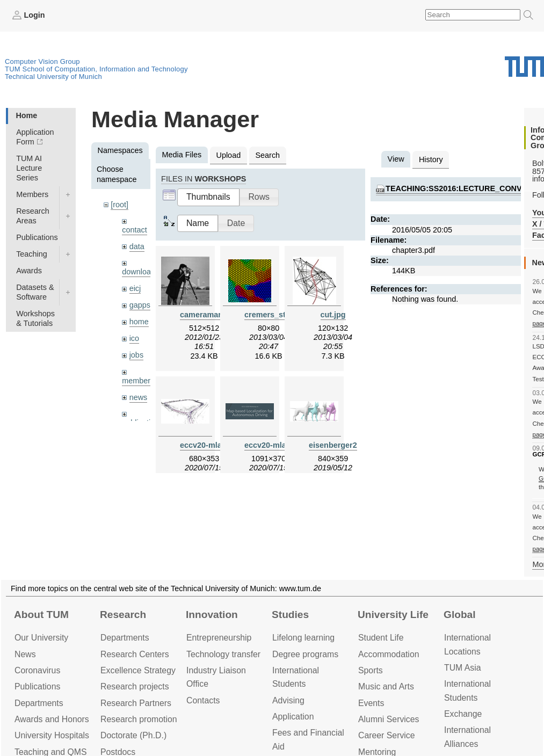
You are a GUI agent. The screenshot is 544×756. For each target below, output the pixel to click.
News (25, 654)
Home (26, 115)
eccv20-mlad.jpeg (212, 445)
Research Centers (135, 654)
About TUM (41, 615)
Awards (29, 271)
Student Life (381, 638)
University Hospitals (52, 735)
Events (371, 703)
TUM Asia (463, 668)
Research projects (135, 686)
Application (293, 717)
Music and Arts (386, 686)
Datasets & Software (35, 292)
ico (134, 338)
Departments (39, 703)
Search (267, 155)
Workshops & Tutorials (35, 318)
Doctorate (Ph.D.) (133, 735)
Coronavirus (37, 670)
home (139, 322)
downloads (140, 272)
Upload (229, 155)
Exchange (463, 714)
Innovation (212, 615)
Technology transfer (223, 654)
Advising (288, 700)
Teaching (32, 254)
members (138, 381)
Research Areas (33, 216)
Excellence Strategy (138, 670)
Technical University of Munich (53, 77)
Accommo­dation (389, 654)
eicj (135, 288)
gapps (140, 305)
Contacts (203, 700)
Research (123, 615)
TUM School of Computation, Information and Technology (96, 69)
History (431, 159)
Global (460, 615)
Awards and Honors (52, 719)
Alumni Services (389, 719)
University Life (393, 615)
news (139, 397)
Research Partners (136, 703)
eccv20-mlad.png (276, 445)
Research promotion (139, 719)
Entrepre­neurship (219, 638)
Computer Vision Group (42, 61)
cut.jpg (333, 315)
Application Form (35, 137)
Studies (290, 615)
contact (134, 230)
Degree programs (305, 654)
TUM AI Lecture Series (29, 168)
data (137, 246)
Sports (371, 670)
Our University (41, 638)
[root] (119, 205)
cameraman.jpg (208, 315)
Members (32, 194)
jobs (136, 355)
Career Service (387, 735)
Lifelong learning (303, 638)
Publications (37, 237)
